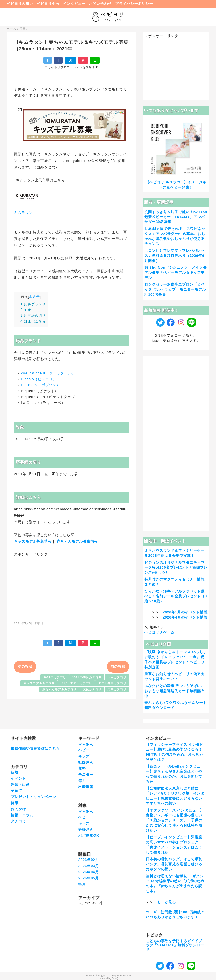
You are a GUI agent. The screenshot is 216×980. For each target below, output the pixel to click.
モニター (86, 775)
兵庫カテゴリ (117, 689)
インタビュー (74, 4)
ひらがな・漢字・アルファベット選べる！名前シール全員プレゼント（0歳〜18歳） (176, 596)
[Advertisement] (72, 587)
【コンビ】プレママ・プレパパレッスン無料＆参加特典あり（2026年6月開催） (175, 256)
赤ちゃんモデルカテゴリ (59, 689)
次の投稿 (25, 667)
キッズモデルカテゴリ (39, 683)
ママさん (86, 744)
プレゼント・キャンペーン (33, 797)
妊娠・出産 (20, 785)
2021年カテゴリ (55, 677)
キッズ (84, 756)
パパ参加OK (89, 836)
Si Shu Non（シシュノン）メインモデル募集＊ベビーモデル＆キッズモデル (176, 273)
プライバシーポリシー (134, 4)
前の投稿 (118, 667)
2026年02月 (89, 860)
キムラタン (23, 213)
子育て (16, 791)
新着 (15, 772)
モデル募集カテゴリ (112, 683)
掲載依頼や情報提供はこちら (35, 749)
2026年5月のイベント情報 (185, 612)
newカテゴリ (117, 677)
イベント (18, 778)
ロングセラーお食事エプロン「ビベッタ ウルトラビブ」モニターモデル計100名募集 (175, 289)
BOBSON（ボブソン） (41, 385)
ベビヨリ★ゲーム (160, 632)
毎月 (82, 781)
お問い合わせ (100, 4)
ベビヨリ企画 (48, 4)
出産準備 (86, 787)
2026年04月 (89, 872)
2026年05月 (89, 878)
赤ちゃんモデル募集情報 (77, 541)
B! (70, 60)
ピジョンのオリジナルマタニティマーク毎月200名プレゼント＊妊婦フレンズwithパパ (176, 568)
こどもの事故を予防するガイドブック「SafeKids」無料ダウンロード (175, 945)
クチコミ (18, 821)
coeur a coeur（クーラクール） (48, 373)
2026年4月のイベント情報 (185, 617)
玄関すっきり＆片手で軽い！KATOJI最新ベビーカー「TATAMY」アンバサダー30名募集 (176, 217)
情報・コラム (22, 815)
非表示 (34, 297)
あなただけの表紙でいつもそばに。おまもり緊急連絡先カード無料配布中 (175, 691)
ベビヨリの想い (20, 4)
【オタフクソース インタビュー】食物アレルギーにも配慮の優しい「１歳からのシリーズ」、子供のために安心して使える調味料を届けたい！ (175, 820)
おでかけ (18, 809)
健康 (15, 803)
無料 (82, 769)
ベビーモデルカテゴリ (76, 683)
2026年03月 (89, 866)
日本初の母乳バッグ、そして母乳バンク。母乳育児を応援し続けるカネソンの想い (174, 864)
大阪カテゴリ (92, 689)
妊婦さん (86, 762)
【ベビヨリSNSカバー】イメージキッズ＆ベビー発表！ (176, 185)
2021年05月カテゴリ (87, 677)
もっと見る (167, 902)
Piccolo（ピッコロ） (39, 379)
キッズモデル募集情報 (33, 541)
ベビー (84, 750)
